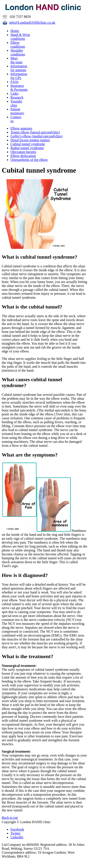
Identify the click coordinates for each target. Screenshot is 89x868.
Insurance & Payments (19, 88)
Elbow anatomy (21, 128)
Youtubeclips (16, 103)
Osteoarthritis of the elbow (29, 160)
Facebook (17, 829)
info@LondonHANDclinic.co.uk (32, 23)
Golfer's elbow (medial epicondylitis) (37, 136)
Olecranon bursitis (23, 152)
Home (15, 31)
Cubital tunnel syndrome (28, 144)
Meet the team (16, 60)
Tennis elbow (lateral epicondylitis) (35, 132)
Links (14, 94)
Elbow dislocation (23, 156)
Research (17, 97)
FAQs (15, 82)
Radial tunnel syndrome (27, 148)
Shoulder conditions (18, 52)
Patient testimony (17, 111)
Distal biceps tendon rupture (30, 140)
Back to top (10, 818)
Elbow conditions (18, 45)
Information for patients (19, 68)
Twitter (15, 833)
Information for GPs (19, 76)
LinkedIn (17, 837)
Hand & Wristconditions (20, 37)
